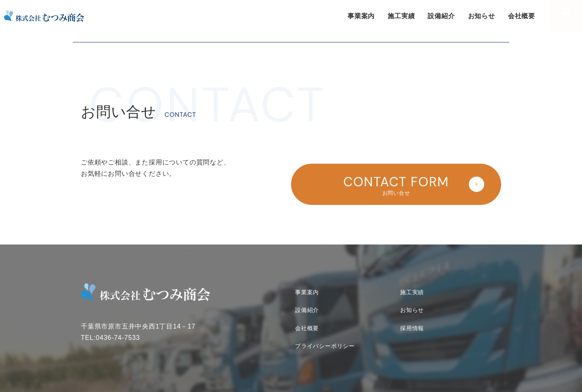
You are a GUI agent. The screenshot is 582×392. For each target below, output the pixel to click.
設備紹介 (441, 16)
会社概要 (522, 16)
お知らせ (482, 16)
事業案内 (361, 16)
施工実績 (401, 16)
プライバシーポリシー (325, 335)
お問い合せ (566, 23)
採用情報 (412, 316)
